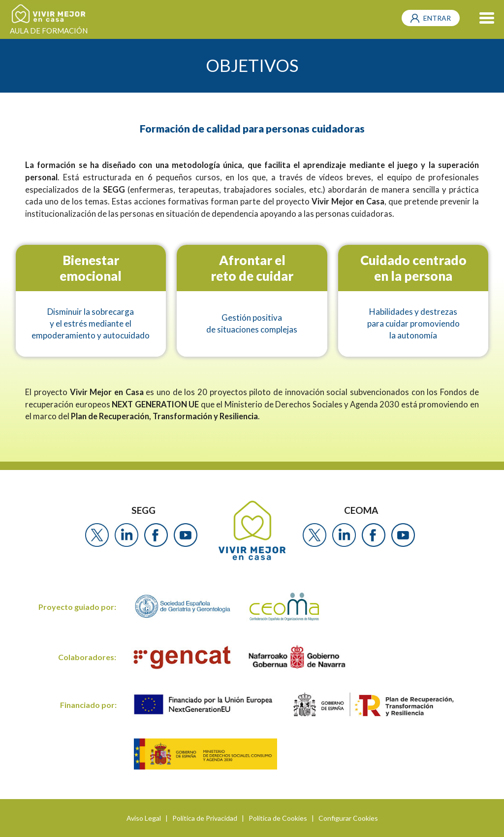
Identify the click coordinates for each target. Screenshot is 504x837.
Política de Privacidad (205, 818)
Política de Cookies (278, 818)
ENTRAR (437, 18)
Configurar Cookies (348, 818)
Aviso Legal (144, 818)
